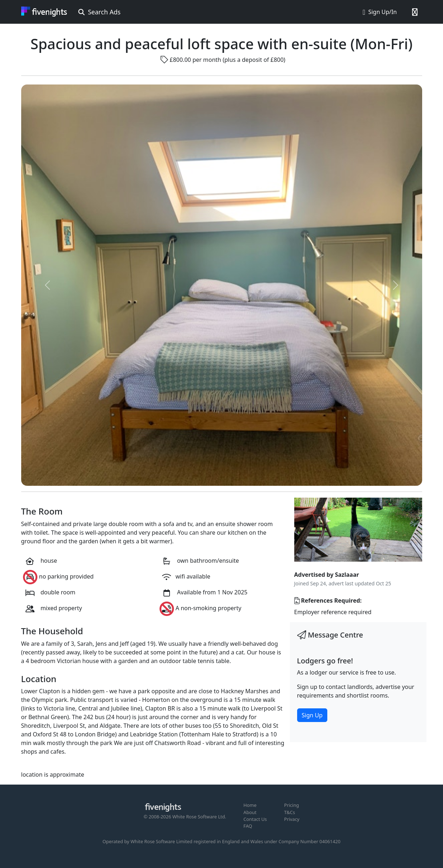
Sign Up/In (380, 12)
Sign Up (312, 715)
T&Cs (290, 812)
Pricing (292, 805)
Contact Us (255, 819)
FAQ (248, 826)
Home (250, 805)
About (250, 812)
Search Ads (100, 12)
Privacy (292, 819)
